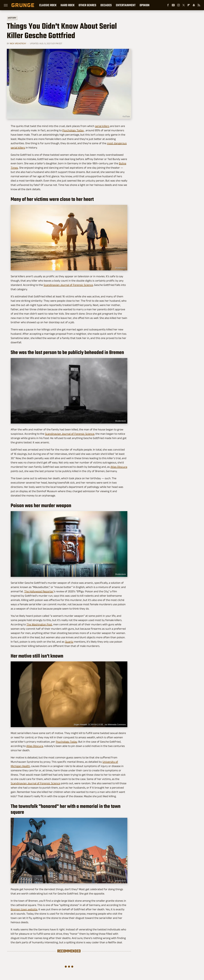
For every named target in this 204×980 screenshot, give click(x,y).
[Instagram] (178, 5)
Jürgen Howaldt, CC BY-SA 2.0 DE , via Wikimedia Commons (100, 725)
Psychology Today (73, 130)
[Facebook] (168, 5)
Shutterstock (120, 881)
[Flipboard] (189, 5)
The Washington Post (39, 624)
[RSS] (199, 5)
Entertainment (126, 5)
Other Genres (87, 5)
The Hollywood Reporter (39, 591)
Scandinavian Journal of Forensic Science (68, 285)
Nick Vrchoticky (18, 43)
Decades (106, 5)
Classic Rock (48, 5)
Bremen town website (24, 909)
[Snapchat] (194, 5)
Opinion (145, 5)
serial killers (102, 126)
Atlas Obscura (119, 467)
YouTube (126, 116)
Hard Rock (67, 5)
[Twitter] (184, 5)
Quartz (69, 642)
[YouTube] (173, 5)
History (12, 18)
